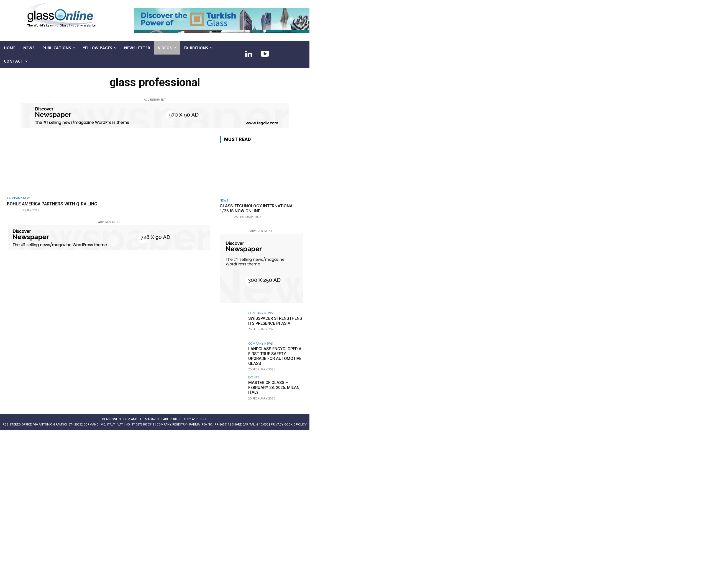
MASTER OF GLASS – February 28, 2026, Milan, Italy (273, 384)
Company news (19, 198)
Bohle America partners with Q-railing (56, 204)
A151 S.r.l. (200, 416)
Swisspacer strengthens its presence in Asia (274, 321)
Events (254, 374)
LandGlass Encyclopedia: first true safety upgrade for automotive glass (275, 354)
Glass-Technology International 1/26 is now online (257, 208)
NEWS (224, 200)
